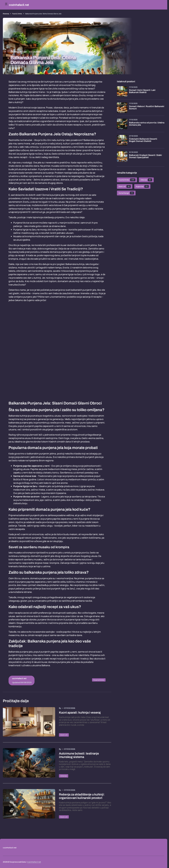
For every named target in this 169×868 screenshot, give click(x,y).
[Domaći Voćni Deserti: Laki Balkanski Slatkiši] (122, 91)
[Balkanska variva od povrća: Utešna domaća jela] (122, 124)
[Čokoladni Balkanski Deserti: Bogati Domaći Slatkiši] (122, 140)
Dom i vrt (64, 735)
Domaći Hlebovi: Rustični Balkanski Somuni (147, 108)
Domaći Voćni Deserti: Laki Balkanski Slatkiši (142, 91)
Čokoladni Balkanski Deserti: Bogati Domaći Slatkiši (143, 140)
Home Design (126, 193)
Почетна (6, 14)
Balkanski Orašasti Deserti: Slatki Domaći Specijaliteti (145, 156)
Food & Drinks (17, 14)
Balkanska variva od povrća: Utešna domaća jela (147, 124)
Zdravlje (64, 776)
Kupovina (142, 186)
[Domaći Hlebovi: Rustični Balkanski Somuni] (122, 108)
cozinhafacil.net (34, 862)
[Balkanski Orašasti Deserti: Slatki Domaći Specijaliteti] (122, 156)
